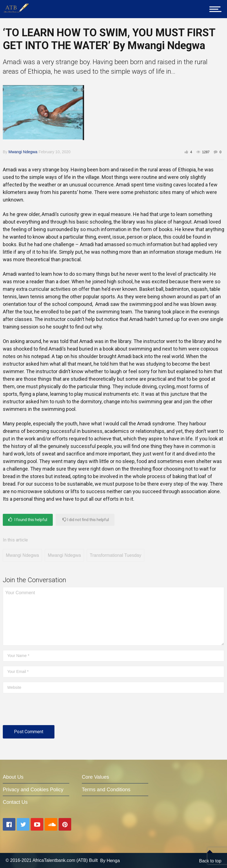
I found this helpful (28, 520)
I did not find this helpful (86, 520)
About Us (13, 777)
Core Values (95, 777)
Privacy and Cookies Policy (33, 790)
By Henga (110, 860)
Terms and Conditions (106, 790)
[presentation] (45, 711)
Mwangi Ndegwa (23, 152)
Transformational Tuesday (116, 555)
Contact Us (15, 802)
